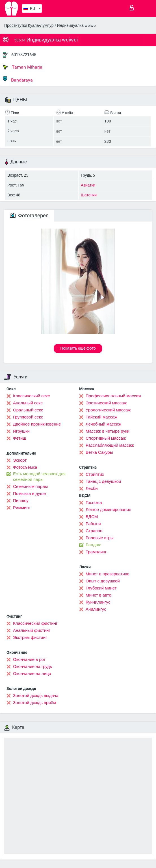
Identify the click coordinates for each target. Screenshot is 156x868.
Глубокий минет (101, 588)
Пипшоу (21, 501)
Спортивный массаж (106, 438)
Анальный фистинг (32, 630)
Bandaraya (18, 79)
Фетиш (20, 438)
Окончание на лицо (32, 674)
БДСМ (92, 517)
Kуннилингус (98, 602)
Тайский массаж (101, 417)
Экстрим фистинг (30, 637)
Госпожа (94, 503)
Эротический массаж (106, 403)
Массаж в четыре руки (108, 431)
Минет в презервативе (108, 574)
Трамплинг (96, 552)
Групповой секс (28, 417)
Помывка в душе (29, 494)
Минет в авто (98, 595)
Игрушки (21, 431)
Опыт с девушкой (103, 581)
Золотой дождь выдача (36, 696)
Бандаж (93, 545)
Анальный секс (28, 403)
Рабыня (93, 524)
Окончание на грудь (32, 667)
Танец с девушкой (103, 481)
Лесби (92, 488)
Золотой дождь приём (34, 703)
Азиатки (88, 185)
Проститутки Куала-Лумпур (29, 25)
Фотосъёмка (25, 467)
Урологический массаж (108, 410)
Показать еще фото (78, 348)
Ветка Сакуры (99, 452)
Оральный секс (28, 410)
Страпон (94, 531)
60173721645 (24, 55)
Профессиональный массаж (113, 396)
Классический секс (31, 396)
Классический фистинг (35, 623)
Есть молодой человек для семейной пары (39, 477)
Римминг (22, 508)
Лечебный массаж (103, 424)
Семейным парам (30, 486)
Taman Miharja (23, 67)
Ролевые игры (100, 538)
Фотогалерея (29, 215)
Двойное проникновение (37, 424)
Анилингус (96, 609)
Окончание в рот (29, 659)
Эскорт (20, 460)
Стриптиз (95, 474)
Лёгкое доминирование (108, 510)
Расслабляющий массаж (110, 445)
